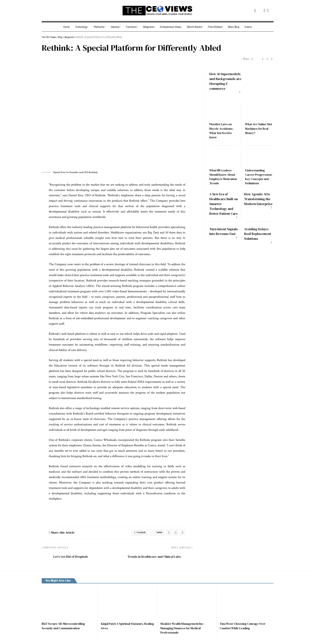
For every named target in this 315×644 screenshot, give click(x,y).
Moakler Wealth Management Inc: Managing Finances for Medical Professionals (183, 629)
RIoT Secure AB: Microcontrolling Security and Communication (65, 627)
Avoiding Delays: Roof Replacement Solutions (259, 234)
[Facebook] (255, 11)
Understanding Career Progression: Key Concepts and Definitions (259, 174)
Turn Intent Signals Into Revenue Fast (220, 234)
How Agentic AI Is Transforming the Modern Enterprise (258, 198)
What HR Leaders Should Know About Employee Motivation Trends (223, 174)
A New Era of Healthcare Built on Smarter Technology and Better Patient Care (222, 203)
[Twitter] (260, 10)
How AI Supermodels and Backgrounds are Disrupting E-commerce (223, 81)
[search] (45, 10)
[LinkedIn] (268, 11)
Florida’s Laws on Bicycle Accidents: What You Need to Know (222, 128)
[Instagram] (264, 11)
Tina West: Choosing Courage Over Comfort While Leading (244, 627)
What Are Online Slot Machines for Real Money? (257, 126)
